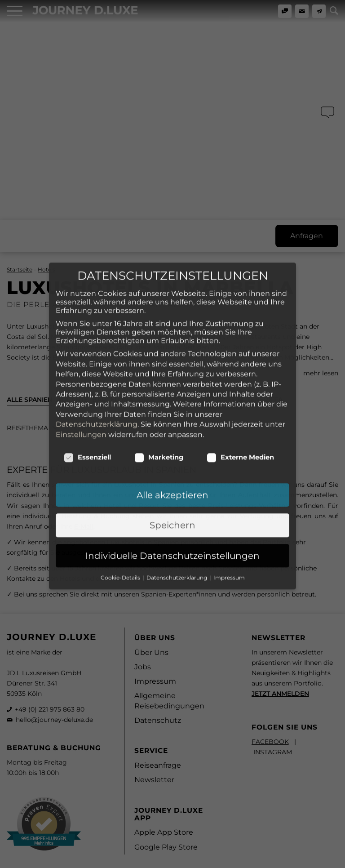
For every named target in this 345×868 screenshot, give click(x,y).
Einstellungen (81, 353)
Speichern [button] (172, 444)
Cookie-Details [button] (121, 496)
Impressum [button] (229, 496)
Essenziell (87, 376)
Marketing (159, 376)
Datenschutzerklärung (97, 343)
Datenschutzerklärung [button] (177, 496)
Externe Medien (240, 376)
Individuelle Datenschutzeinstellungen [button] (172, 475)
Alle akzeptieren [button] (172, 414)
